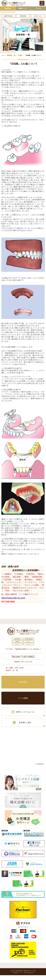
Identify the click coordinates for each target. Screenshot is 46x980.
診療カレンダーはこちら (25, 712)
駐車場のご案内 (25, 723)
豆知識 (20, 55)
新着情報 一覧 (11, 55)
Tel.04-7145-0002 (23, 657)
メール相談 (23, 698)
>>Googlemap (39, 764)
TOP (3, 55)
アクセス (38, 8)
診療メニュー (23, 8)
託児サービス (38, 16)
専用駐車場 (23, 16)
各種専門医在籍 (8, 16)
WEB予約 (8, 8)
